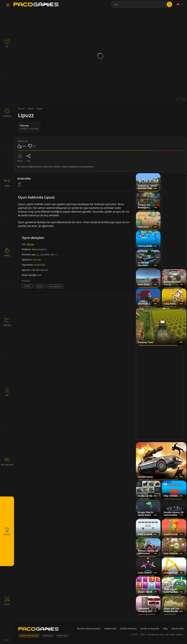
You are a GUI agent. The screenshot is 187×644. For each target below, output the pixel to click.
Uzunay (37, 260)
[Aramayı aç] (169, 4)
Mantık (30, 244)
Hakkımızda (110, 629)
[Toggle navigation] (8, 5)
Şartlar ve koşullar (150, 629)
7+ (38, 254)
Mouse (40, 286)
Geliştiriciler (178, 629)
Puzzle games (55, 286)
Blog (165, 629)
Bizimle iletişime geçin (89, 629)
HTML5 (27, 286)
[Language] (180, 4)
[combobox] (142, 4)
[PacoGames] (38, 630)
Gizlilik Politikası (128, 629)
